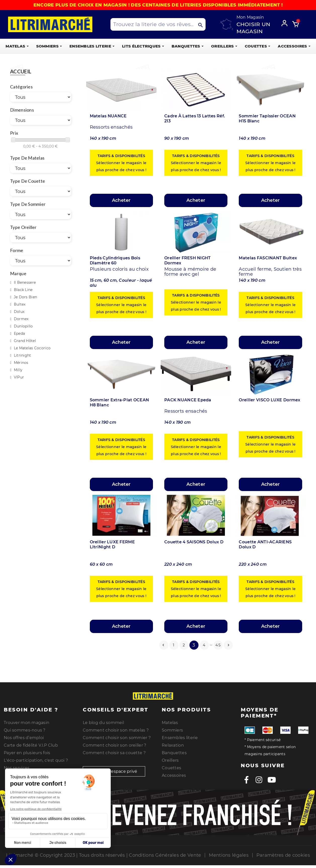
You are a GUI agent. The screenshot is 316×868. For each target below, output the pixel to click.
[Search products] (158, 24)
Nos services (17, 768)
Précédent (163, 645)
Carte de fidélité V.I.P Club (31, 745)
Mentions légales (229, 855)
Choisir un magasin (253, 28)
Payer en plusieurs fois (27, 753)
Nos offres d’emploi (24, 738)
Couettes (171, 768)
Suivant (228, 645)
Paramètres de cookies (283, 855)
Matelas (170, 723)
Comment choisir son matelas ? (116, 730)
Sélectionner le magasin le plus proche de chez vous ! (121, 163)
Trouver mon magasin (27, 723)
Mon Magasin (250, 17)
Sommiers (172, 730)
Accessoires (174, 775)
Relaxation (173, 745)
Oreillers (170, 760)
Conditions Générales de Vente (165, 855)
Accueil (21, 72)
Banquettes (174, 753)
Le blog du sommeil (103, 723)
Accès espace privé (114, 771)
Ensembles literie (180, 738)
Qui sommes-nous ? (25, 730)
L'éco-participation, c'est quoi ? (36, 760)
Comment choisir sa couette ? (114, 753)
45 (218, 645)
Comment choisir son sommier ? (117, 738)
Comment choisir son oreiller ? (114, 745)
